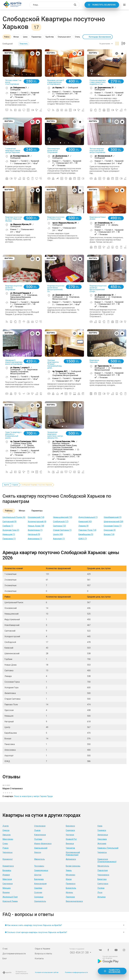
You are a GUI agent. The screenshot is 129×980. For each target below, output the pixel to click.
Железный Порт (10, 897)
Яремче (6, 892)
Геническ (102, 830)
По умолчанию (105, 44)
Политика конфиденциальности (76, 972)
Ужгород (70, 835)
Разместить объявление (104, 5)
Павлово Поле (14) (87, 530)
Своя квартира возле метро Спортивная (53, 150)
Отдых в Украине (42, 949)
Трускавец (39, 866)
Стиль (78, 37)
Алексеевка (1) (35, 539)
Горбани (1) (8, 526)
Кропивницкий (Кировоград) (73, 854)
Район (7, 37)
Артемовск (71, 859)
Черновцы (8, 852)
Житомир (102, 844)
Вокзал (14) (109, 534)
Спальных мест (64, 37)
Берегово (102, 879)
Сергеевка (8, 884)
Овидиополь (40, 901)
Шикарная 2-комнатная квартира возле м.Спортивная (14, 362)
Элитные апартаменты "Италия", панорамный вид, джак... (55, 364)
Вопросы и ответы (43, 954)
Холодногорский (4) (37, 522)
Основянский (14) (36, 517)
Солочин (38, 892)
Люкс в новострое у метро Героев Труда (33, 796)
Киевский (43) (85, 522)
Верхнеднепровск (74, 901)
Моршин (7, 888)
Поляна (101, 888)
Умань (69, 870)
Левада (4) (83, 526)
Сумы (5, 844)
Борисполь (71, 888)
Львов (37, 830)
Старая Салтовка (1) (62, 530)
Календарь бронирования (100, 37)
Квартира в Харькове (94, 361)
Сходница (39, 897)
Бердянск (70, 826)
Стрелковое (40, 826)
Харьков (15, 485)
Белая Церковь (73, 866)
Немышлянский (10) (63, 517)
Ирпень (69, 892)
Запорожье (103, 835)
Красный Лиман (10, 901)
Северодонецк (41, 870)
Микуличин (8, 839)
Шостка (38, 875)
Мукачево (70, 875)
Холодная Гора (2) (11, 530)
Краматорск (8, 866)
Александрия (40, 884)
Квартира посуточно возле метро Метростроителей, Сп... (56, 289)
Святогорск (103, 884)
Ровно (6, 848)
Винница (70, 844)
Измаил (6, 875)
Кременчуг (8, 859)
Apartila (7, 485)
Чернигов (70, 848)
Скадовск (70, 830)
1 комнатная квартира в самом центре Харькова (13, 150)
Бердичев (39, 879)
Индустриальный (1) (88, 517)
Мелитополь (103, 866)
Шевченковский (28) (113, 522)
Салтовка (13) (59, 526)
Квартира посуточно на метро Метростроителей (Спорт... (98, 289)
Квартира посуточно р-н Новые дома (56, 218)
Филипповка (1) (35, 530)
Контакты (39, 959)
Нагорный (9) (34, 534)
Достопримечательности (14, 954)
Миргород (7, 879)
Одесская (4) (110, 530)
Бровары (7, 870)
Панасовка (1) (9, 539)
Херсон (38, 852)
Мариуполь (39, 859)
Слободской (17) (61, 522)
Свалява (38, 888)
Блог (5, 959)
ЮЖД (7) (83, 539)
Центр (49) (58, 534)
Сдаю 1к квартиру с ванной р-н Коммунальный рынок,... (13, 435)
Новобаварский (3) (113, 517)
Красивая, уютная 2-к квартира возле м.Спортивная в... (56, 82)
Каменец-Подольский (108, 848)
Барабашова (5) (86, 534)
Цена (25, 37)
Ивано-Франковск (43, 844)
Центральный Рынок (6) (14, 517)
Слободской (8, 44)
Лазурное (70, 897)
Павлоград (103, 870)
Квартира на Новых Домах (98, 218)
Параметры (36, 37)
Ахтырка (101, 897)
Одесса (6, 830)
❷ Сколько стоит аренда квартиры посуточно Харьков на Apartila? (36, 932)
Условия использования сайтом (47, 972)
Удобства (50, 37)
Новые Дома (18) (36, 526)
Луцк (100, 892)
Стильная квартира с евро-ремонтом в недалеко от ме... (98, 82)
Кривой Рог (71, 839)
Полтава (38, 839)
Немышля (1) (9, 534)
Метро (16, 37)
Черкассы (102, 852)
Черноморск (103, 875)
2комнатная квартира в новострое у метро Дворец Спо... (55, 435)
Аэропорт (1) (59, 539)
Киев (100, 826)
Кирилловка (40, 835)
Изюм (69, 879)
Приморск (71, 884)
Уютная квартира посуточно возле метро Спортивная (97, 150)
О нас (5, 949)
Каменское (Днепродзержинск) (107, 860)
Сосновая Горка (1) (113, 526)
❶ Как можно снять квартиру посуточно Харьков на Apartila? (33, 925)
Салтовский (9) (9, 522)
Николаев (102, 839)
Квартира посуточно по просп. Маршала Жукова (14, 219)
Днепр (6, 826)
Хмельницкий (41, 848)
